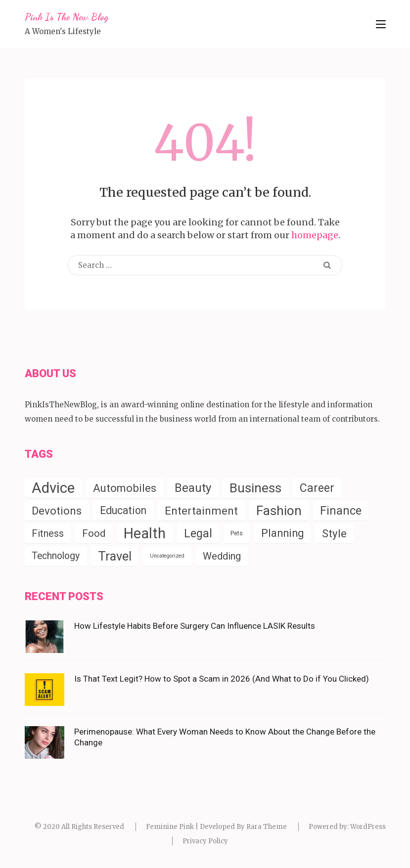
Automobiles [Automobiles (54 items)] (125, 488)
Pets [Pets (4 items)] (237, 533)
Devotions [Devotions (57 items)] (57, 511)
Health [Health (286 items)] (145, 533)
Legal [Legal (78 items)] (198, 533)
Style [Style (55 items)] (334, 533)
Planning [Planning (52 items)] (282, 533)
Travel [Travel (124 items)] (115, 556)
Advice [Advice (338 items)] (53, 488)
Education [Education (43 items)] (123, 510)
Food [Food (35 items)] (94, 533)
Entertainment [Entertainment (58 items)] (201, 511)
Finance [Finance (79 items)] (341, 511)
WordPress (368, 827)
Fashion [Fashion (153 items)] (279, 511)
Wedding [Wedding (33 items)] (222, 556)
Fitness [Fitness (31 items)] (48, 533)
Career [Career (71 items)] (317, 488)
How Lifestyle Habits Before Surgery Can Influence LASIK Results (195, 626)
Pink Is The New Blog (67, 17)
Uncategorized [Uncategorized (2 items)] (167, 556)
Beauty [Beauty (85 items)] (193, 488)
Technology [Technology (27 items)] (56, 556)
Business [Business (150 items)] (255, 488)
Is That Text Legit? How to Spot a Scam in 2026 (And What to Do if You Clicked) (222, 679)
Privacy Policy (205, 841)
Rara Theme (267, 827)
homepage (315, 235)
